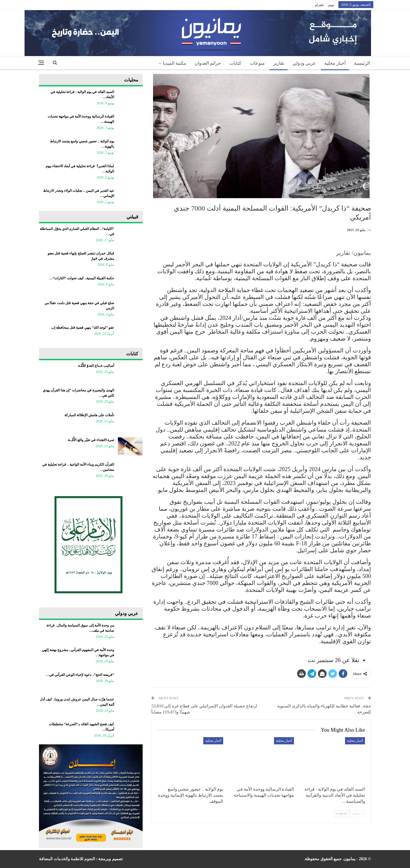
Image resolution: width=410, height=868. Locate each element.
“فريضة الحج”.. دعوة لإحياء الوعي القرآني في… (80, 675)
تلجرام (319, 5)
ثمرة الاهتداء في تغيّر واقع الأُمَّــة (91, 440)
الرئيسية (362, 63)
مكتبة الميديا (175, 63)
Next (342, 814)
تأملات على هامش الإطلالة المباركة (89, 415)
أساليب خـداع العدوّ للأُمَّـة (96, 366)
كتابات (235, 63)
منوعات (257, 63)
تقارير (279, 63)
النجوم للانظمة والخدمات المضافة (67, 859)
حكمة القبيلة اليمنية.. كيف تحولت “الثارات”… (82, 278)
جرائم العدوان (208, 63)
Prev (358, 814)
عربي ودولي (304, 63)
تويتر (331, 5)
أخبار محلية (335, 63)
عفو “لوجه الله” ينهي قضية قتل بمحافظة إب (83, 328)
